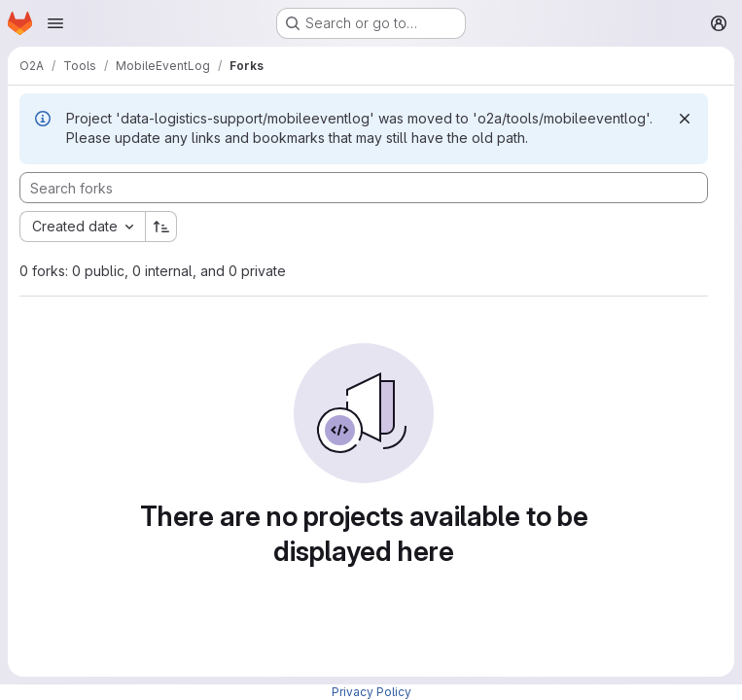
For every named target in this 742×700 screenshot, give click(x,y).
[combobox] (82, 227)
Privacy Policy (371, 692)
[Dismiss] (685, 119)
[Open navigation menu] (55, 23)
